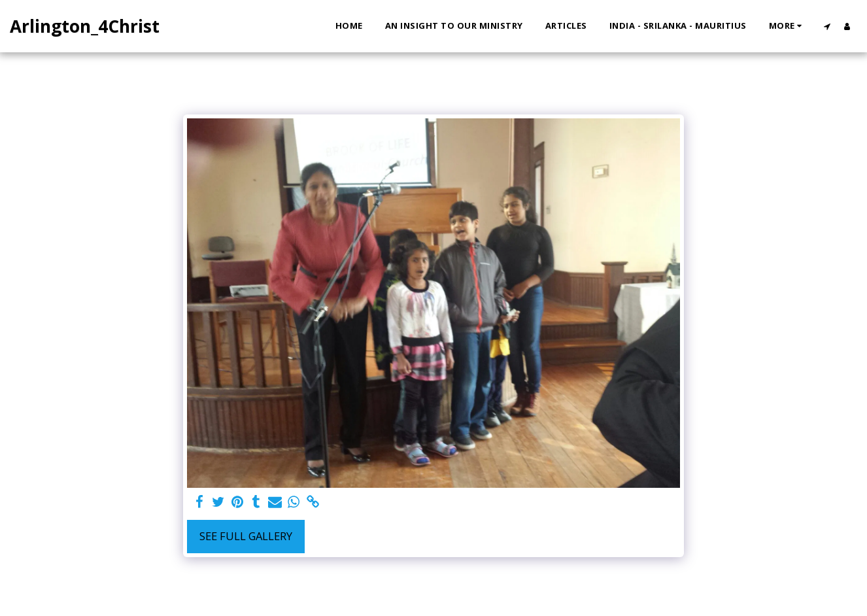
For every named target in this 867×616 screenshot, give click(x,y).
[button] (827, 26)
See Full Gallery (246, 536)
